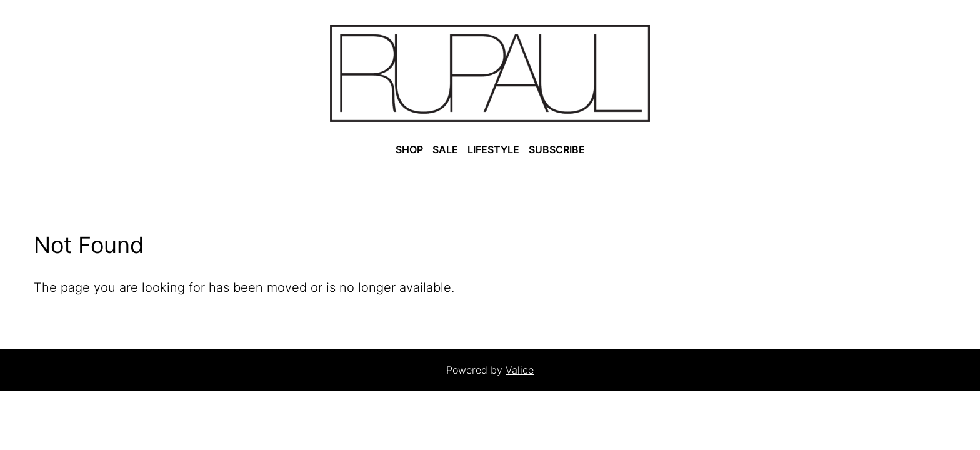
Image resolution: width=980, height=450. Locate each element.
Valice (520, 370)
